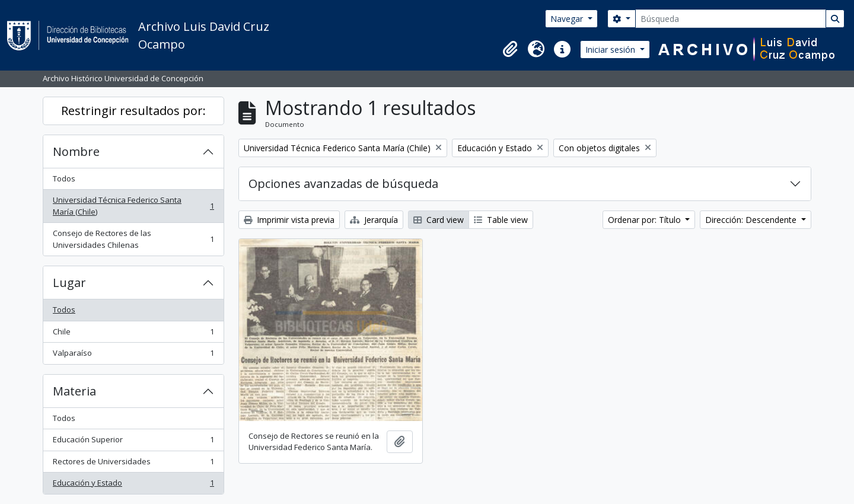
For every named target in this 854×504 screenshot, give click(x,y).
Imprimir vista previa (289, 220)
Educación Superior (133, 442)
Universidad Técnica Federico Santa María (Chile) (133, 206)
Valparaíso (133, 355)
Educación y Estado (133, 485)
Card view (439, 220)
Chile (133, 334)
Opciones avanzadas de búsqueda (343, 184)
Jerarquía (374, 220)
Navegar (568, 19)
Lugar (69, 283)
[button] (510, 49)
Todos (64, 178)
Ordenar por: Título (646, 220)
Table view (501, 220)
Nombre (76, 151)
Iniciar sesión (611, 50)
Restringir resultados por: (133, 111)
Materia (74, 391)
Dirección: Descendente (752, 220)
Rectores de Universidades (133, 464)
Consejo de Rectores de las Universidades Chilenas (133, 239)
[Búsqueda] (731, 19)
